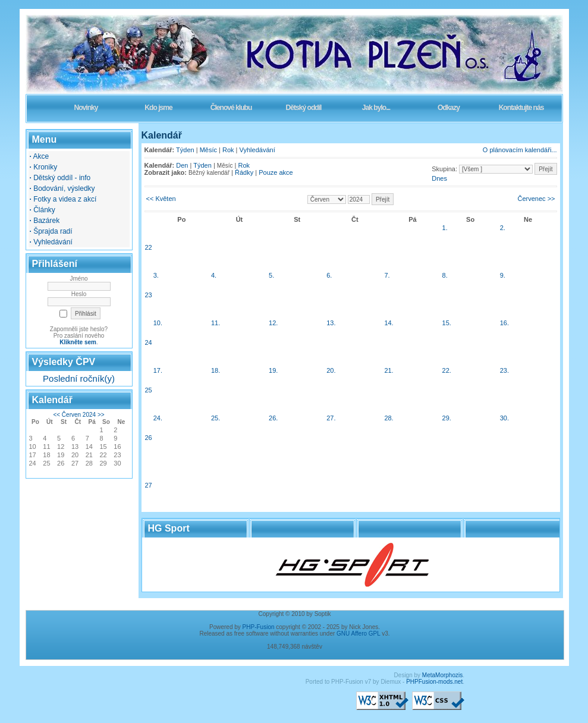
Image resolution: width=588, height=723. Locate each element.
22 (149, 247)
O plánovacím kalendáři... (520, 150)
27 (149, 485)
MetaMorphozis (442, 675)
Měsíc (208, 150)
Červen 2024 (79, 415)
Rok (228, 150)
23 (149, 295)
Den (182, 165)
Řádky (244, 172)
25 (149, 390)
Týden (185, 150)
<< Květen (161, 199)
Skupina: (444, 169)
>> (101, 415)
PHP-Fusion (259, 627)
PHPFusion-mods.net (434, 682)
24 (149, 342)
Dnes (439, 178)
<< (56, 415)
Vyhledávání (257, 150)
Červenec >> (537, 199)
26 (149, 438)
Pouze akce (276, 172)
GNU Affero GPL (358, 634)
